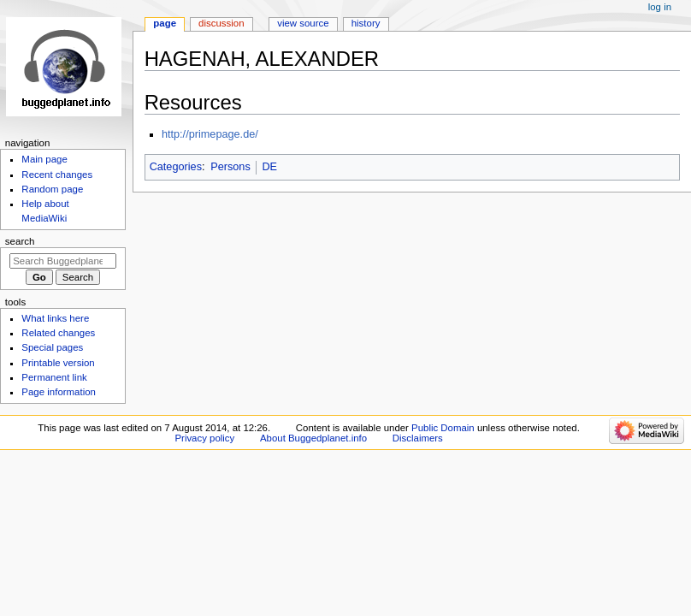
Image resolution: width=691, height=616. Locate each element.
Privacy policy (204, 438)
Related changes (58, 333)
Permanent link (54, 377)
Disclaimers (418, 438)
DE (269, 167)
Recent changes (57, 175)
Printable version (58, 363)
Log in (660, 7)
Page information (59, 392)
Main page (44, 159)
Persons (230, 167)
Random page (52, 189)
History (366, 23)
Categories (176, 167)
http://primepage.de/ (210, 134)
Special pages (52, 347)
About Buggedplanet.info (313, 438)
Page (165, 23)
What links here (55, 318)
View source (303, 23)
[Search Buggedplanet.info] (63, 261)
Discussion (221, 23)
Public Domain (443, 428)
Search (20, 241)
